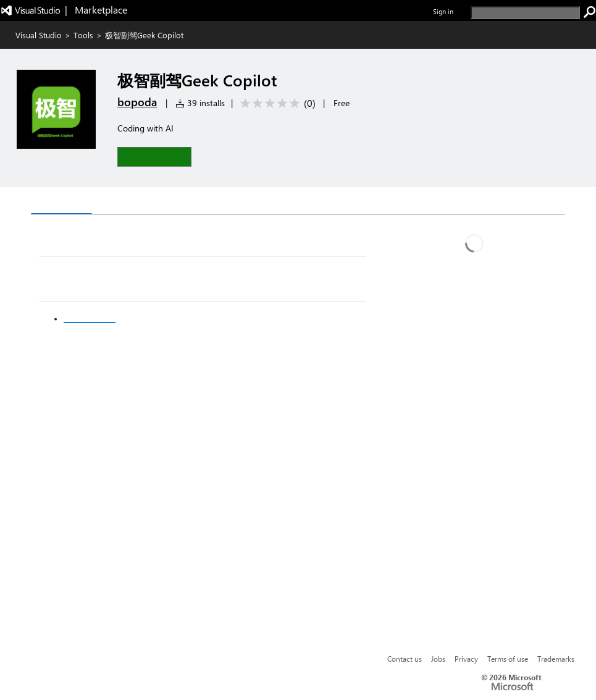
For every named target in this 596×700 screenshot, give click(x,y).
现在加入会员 (90, 319)
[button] (154, 156)
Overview (61, 202)
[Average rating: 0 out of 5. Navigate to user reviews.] (276, 103)
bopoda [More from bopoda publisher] (137, 102)
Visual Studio (39, 35)
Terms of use (508, 659)
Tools (83, 35)
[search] (525, 13)
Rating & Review (138, 202)
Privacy (466, 659)
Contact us (405, 659)
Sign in (443, 11)
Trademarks (556, 659)
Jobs (438, 659)
